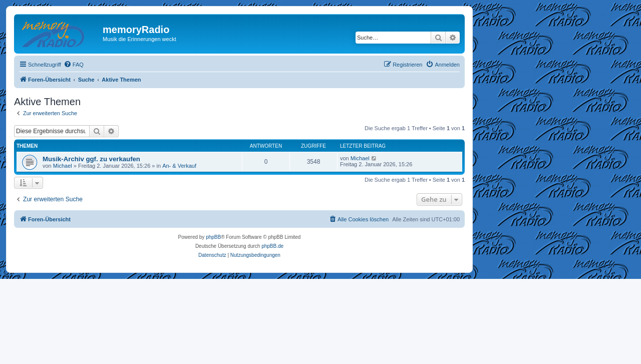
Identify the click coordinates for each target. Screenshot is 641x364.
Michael (63, 166)
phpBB (213, 237)
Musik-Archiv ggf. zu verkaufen (91, 159)
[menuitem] (74, 65)
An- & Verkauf (179, 166)
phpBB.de (272, 246)
